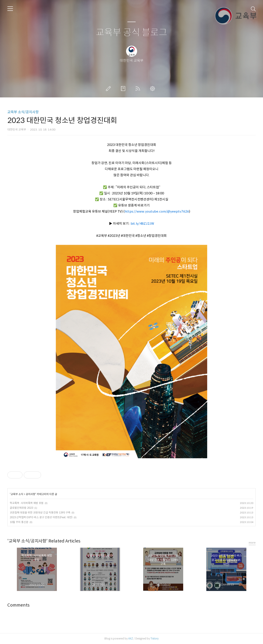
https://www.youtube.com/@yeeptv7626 (157, 211)
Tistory (155, 638)
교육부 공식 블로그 (131, 33)
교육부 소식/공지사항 (23, 112)
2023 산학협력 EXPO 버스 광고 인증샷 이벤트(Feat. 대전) (41, 517)
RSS (139, 89)
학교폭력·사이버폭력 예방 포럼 (27, 503)
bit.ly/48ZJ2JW (142, 224)
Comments (18, 605)
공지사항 (30, 494)
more (252, 543)
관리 (153, 89)
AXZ (131, 638)
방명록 (124, 89)
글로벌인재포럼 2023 (21, 508)
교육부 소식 (17, 494)
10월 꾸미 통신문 (19, 522)
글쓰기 (109, 89)
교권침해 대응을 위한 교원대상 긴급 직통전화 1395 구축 (40, 512)
